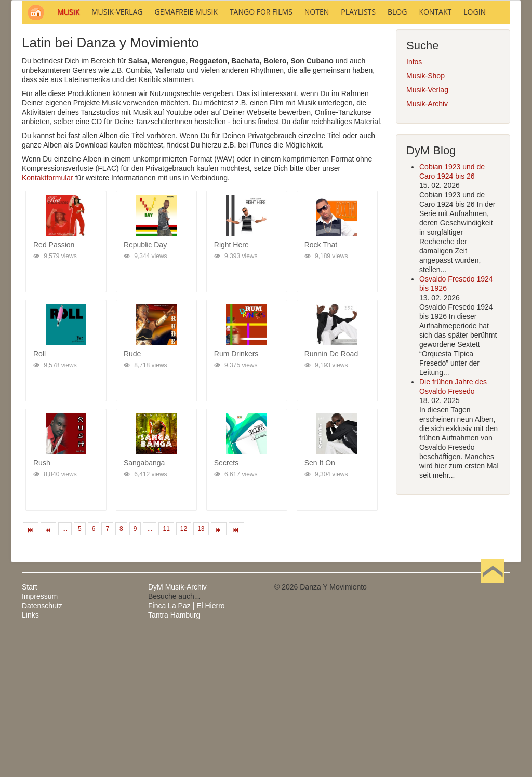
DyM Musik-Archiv (177, 727)
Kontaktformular (48, 318)
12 (184, 669)
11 (166, 669)
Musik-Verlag (427, 230)
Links (30, 755)
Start (30, 727)
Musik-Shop (425, 216)
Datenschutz (42, 746)
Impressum (40, 736)
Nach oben (493, 727)
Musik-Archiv (427, 244)
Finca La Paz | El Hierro (187, 746)
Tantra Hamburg (174, 755)
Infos (414, 202)
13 (201, 669)
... (65, 669)
